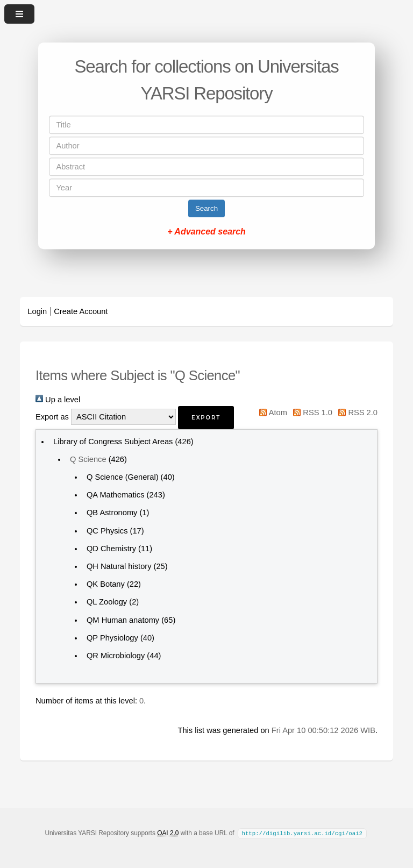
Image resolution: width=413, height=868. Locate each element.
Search (206, 208)
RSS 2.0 (356, 412)
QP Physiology (112, 638)
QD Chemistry (111, 549)
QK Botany (106, 584)
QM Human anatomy (123, 620)
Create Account (81, 311)
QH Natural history (119, 566)
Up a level (58, 400)
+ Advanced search (206, 232)
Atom (271, 412)
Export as (52, 417)
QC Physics (107, 531)
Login (37, 311)
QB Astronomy (112, 513)
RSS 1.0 (311, 412)
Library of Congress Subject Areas (113, 442)
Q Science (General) (123, 477)
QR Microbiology (116, 656)
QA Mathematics (116, 495)
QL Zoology (107, 602)
